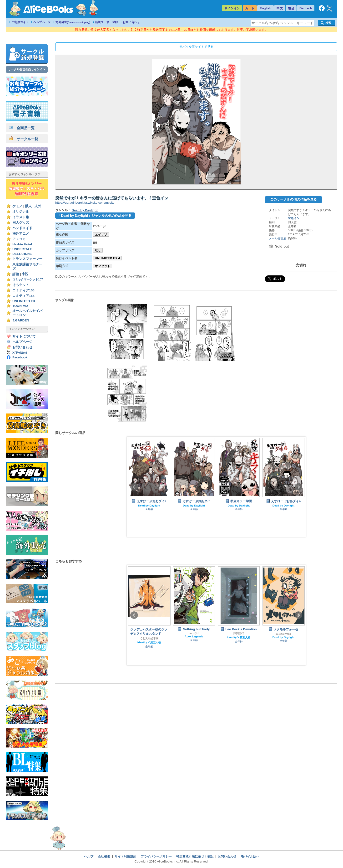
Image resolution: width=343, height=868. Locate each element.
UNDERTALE (22, 249)
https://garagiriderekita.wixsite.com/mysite (85, 203)
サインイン (232, 8)
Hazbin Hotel (22, 244)
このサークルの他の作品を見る (293, 199)
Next (298, 487)
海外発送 (73, 22)
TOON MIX (20, 306)
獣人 (28, 206)
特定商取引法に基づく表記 (195, 856)
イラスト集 (21, 217)
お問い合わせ (131, 22)
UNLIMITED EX (24, 301)
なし (98, 250)
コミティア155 (23, 290)
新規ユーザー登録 (106, 22)
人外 (38, 206)
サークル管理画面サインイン (27, 69)
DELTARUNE (22, 254)
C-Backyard (283, 634)
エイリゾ (101, 235)
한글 (291, 8)
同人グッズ (21, 223)
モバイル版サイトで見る (196, 47)
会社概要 (104, 856)
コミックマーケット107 (28, 279)
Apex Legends (194, 636)
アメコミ (19, 239)
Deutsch (306, 8)
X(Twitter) (20, 353)
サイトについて (24, 336)
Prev (134, 487)
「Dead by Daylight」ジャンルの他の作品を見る (95, 216)
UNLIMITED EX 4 (107, 258)
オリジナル (21, 212)
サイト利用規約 (125, 856)
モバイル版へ (250, 856)
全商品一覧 (22, 128)
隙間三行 (239, 633)
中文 (280, 8)
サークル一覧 (24, 139)
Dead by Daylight (85, 210)
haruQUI (194, 633)
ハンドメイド (22, 228)
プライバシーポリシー (156, 856)
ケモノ (17, 206)
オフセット (103, 266)
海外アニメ (21, 234)
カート (250, 8)
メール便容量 (277, 238)
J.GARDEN (21, 320)
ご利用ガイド (20, 22)
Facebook (20, 357)
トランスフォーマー (27, 259)
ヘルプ (89, 856)
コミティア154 (23, 296)
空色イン (294, 218)
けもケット (21, 285)
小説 (25, 274)
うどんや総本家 (149, 638)
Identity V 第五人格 (149, 642)
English (265, 8)
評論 (16, 274)
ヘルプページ (42, 22)
